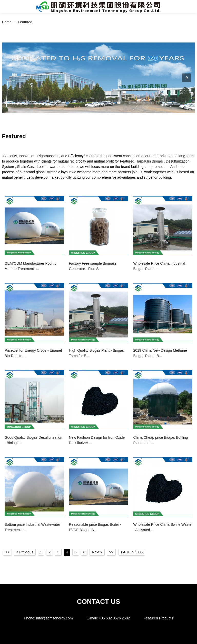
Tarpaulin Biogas (150, 161)
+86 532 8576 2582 (114, 618)
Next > (97, 552)
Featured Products (158, 618)
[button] (10, 7)
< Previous (25, 552)
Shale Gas (25, 167)
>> (111, 552)
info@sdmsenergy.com (54, 618)
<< (7, 552)
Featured (25, 22)
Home (7, 22)
